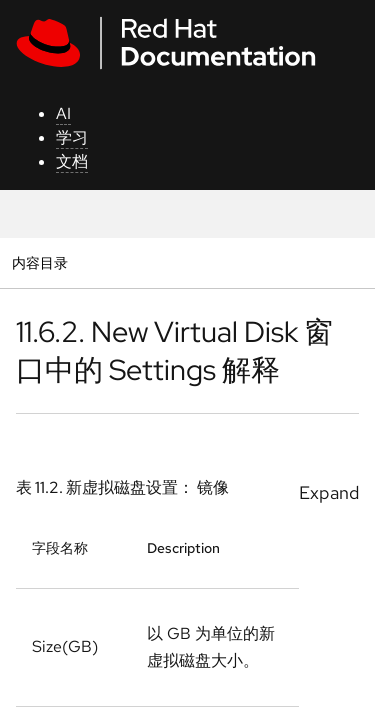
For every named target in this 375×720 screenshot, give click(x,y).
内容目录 (39, 262)
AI (63, 113)
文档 (72, 161)
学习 (72, 137)
